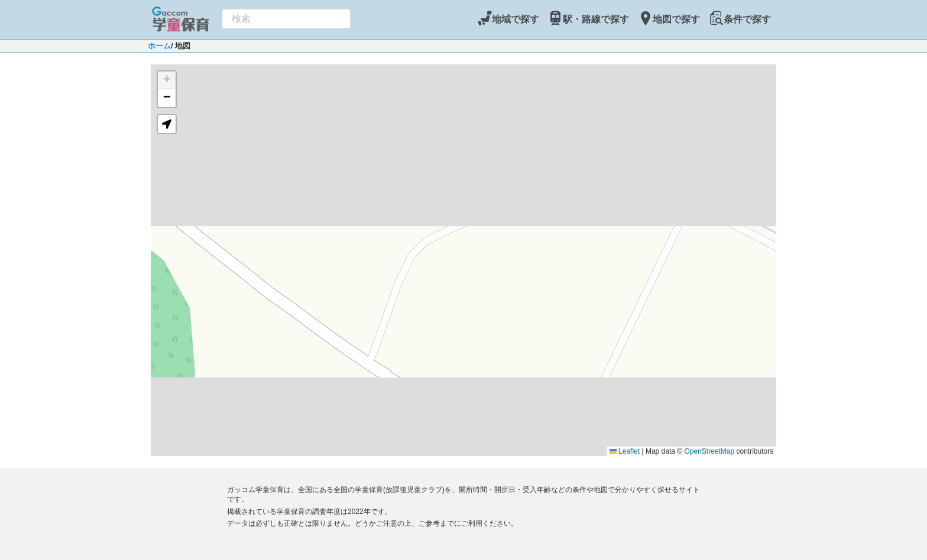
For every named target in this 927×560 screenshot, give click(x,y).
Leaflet (625, 451)
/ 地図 (181, 46)
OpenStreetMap (709, 451)
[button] (167, 80)
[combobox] (286, 19)
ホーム (159, 46)
